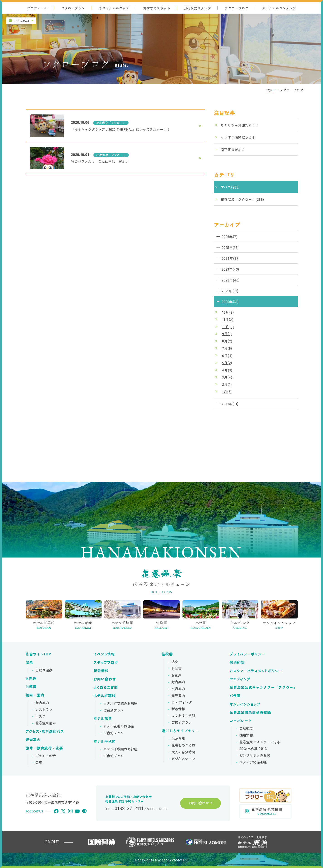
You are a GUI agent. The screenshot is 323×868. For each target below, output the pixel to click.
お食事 (176, 669)
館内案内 (42, 703)
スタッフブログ (106, 662)
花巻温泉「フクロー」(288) (242, 199)
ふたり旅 (178, 739)
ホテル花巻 (103, 718)
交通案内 (178, 689)
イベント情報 (104, 654)
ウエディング (182, 702)
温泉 (29, 662)
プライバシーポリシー (247, 654)
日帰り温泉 (44, 670)
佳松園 (167, 654)
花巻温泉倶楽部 (250, 712)
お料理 (31, 679)
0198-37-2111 (129, 808)
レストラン (44, 710)
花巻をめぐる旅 (183, 745)
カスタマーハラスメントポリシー (256, 671)
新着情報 (101, 671)
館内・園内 (35, 695)
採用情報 (246, 735)
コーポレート (241, 721)
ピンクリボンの (255, 755)
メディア (253, 762)
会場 (39, 762)
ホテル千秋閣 (105, 741)
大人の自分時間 (183, 752)
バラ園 (235, 696)
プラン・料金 (46, 756)
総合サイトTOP (39, 654)
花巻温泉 (263, 687)
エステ (40, 716)
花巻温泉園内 (46, 723)
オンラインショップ (245, 704)
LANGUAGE (22, 21)
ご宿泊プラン (114, 710)
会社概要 (246, 728)
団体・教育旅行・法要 (44, 748)
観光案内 (33, 740)
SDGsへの (254, 749)
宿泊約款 (237, 662)
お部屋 (31, 687)
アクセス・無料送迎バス (45, 731)
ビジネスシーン (183, 759)
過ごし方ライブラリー (180, 731)
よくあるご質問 (106, 687)
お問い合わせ (105, 679)
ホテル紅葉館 (105, 696)
